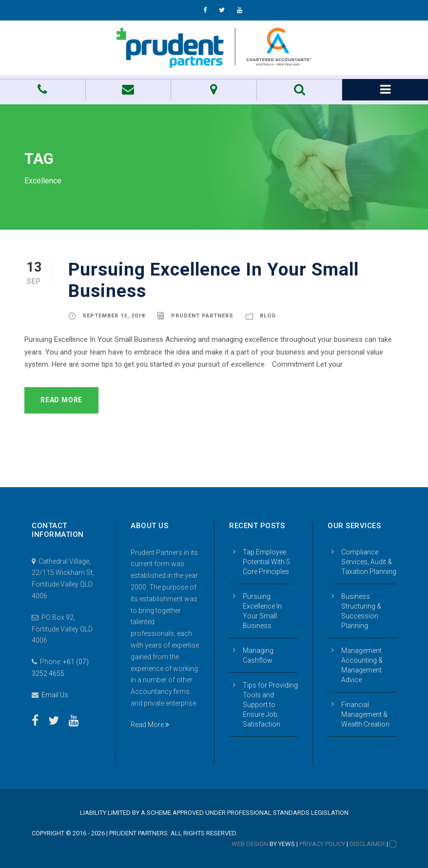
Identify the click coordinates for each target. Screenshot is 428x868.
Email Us (55, 695)
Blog (268, 316)
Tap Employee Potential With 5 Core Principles (266, 562)
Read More (61, 400)
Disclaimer (367, 844)
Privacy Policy (322, 844)
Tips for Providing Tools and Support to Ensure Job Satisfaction (270, 705)
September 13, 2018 (114, 316)
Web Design (250, 844)
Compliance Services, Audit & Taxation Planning (369, 562)
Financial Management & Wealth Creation (365, 714)
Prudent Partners (202, 316)
